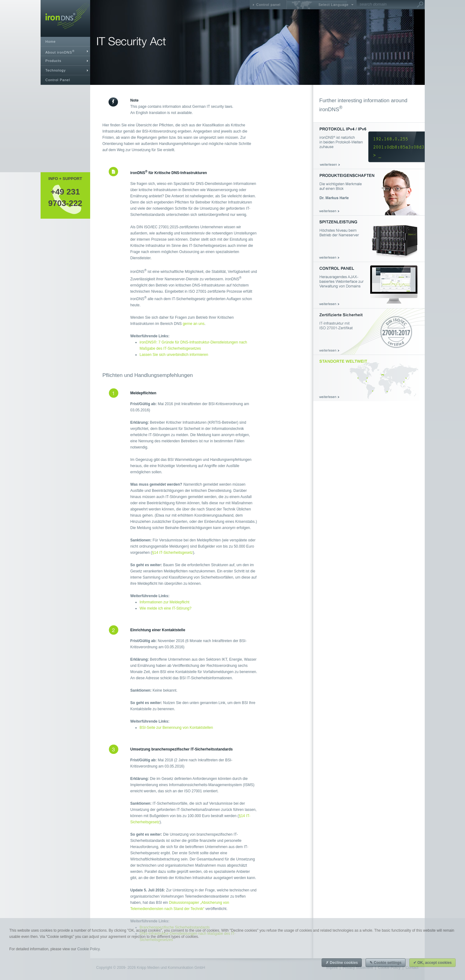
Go (420, 5)
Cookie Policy (88, 949)
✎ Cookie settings (386, 963)
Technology (56, 70)
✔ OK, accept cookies (432, 963)
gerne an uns (194, 324)
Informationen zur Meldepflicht (165, 602)
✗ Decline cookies (342, 963)
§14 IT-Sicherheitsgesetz (173, 553)
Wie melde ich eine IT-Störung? (166, 608)
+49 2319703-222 (65, 197)
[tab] (65, 51)
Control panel (268, 5)
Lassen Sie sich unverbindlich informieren (174, 355)
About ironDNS (60, 52)
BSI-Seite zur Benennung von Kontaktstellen (176, 728)
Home (51, 42)
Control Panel (58, 80)
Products (53, 61)
